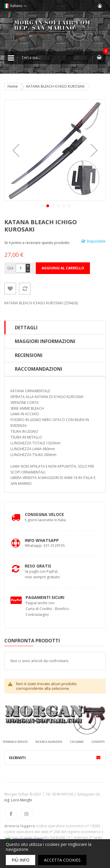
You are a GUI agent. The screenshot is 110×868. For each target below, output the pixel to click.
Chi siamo (77, 742)
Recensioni (29, 355)
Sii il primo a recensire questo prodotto (37, 243)
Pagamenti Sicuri (45, 597)
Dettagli (26, 328)
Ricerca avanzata (49, 742)
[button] (16, 150)
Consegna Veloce (44, 514)
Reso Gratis (38, 566)
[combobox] (55, 58)
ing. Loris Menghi (18, 800)
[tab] (55, 328)
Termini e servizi (15, 742)
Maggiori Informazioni (45, 341)
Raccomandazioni (39, 369)
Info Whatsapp (42, 540)
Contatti (98, 742)
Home (13, 86)
